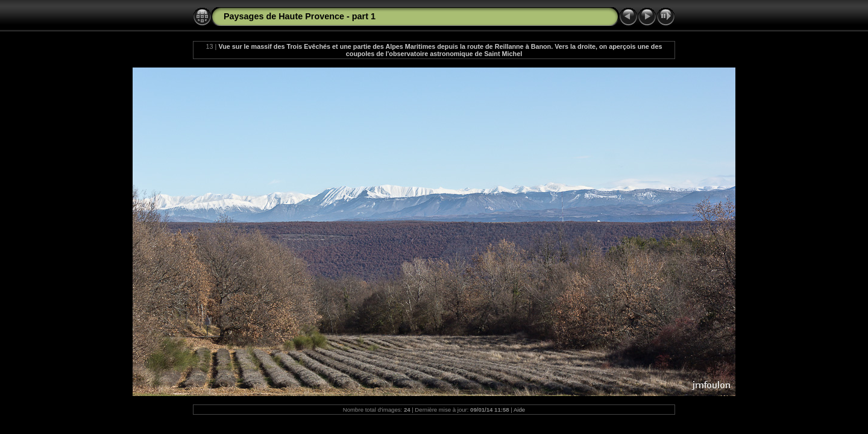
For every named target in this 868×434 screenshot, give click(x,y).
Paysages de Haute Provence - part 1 (300, 16)
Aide (519, 410)
